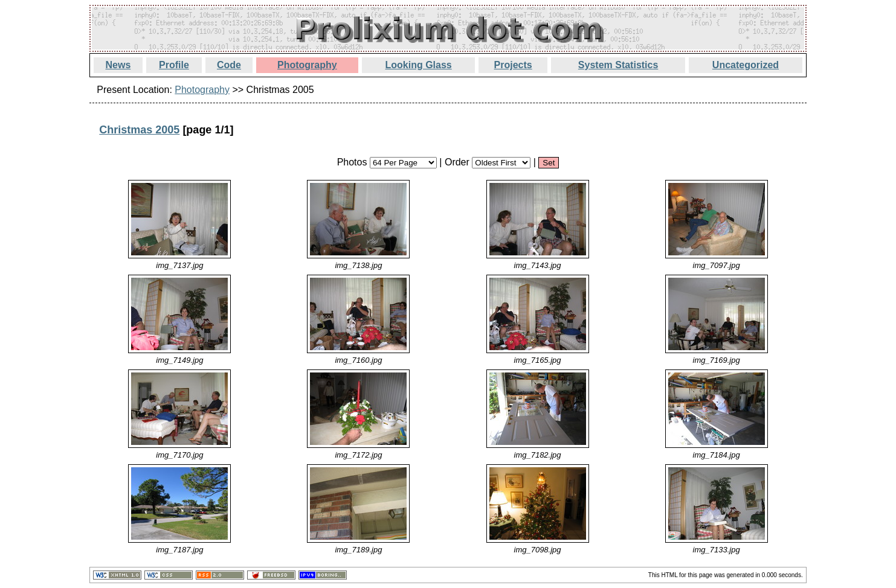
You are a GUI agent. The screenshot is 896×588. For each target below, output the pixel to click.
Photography (307, 65)
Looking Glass (419, 65)
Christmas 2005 (139, 130)
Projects (513, 65)
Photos (352, 162)
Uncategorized (746, 65)
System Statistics (618, 65)
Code (229, 65)
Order (457, 162)
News (118, 65)
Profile (174, 65)
